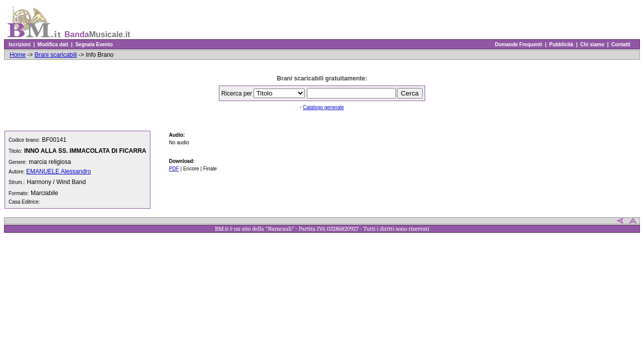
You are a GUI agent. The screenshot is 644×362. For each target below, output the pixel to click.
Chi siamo (592, 44)
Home (18, 55)
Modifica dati (53, 44)
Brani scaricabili (56, 55)
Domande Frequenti (518, 44)
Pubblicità (561, 44)
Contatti (621, 44)
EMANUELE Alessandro (59, 171)
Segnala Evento (94, 44)
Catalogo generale (324, 107)
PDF (174, 169)
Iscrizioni (20, 44)
